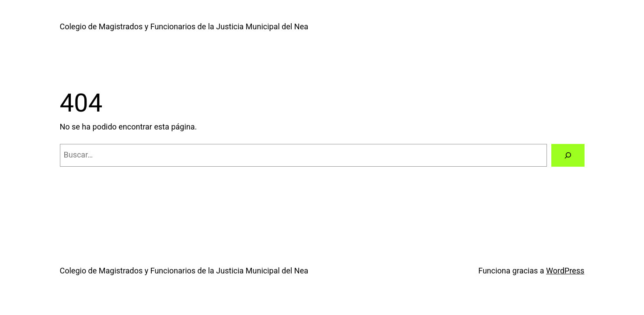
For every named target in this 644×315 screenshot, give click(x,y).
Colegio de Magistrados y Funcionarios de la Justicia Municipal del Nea (184, 26)
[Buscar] (568, 155)
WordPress (565, 271)
